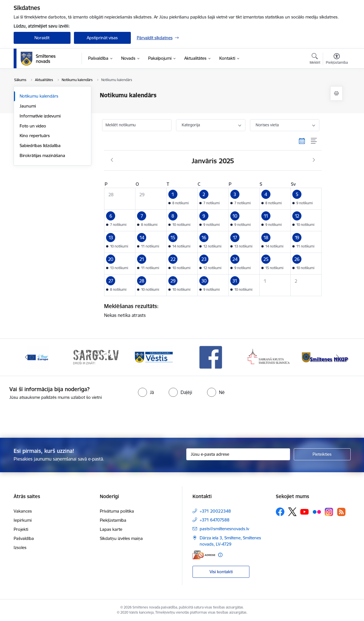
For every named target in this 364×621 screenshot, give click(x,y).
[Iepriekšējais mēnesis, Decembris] (112, 160)
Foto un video (33, 126)
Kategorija (191, 125)
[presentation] (192, 416)
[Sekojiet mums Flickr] (317, 511)
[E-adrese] (204, 555)
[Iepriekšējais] (27, 357)
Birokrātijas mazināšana (42, 155)
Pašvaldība (24, 538)
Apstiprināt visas (102, 38)
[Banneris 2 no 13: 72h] (96, 357)
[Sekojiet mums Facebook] (280, 512)
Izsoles (20, 547)
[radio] (146, 392)
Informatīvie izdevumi (40, 116)
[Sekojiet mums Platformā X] (292, 512)
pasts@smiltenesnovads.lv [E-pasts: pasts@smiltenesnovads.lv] (224, 529)
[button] (182, 199)
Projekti (21, 529)
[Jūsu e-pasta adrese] (238, 454)
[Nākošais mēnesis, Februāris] (314, 160)
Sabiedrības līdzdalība (40, 146)
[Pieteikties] (322, 454)
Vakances (23, 511)
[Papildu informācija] (220, 555)
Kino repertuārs (35, 136)
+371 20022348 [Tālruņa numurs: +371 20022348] (215, 511)
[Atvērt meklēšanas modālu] (315, 59)
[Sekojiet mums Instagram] (329, 512)
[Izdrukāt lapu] (336, 93)
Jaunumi (28, 106)
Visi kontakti (221, 572)
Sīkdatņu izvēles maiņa (121, 538)
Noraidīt (42, 38)
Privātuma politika (117, 511)
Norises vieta (267, 125)
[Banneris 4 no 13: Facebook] (211, 357)
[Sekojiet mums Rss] (341, 512)
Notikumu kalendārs (39, 96)
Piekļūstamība (113, 520)
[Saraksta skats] (314, 141)
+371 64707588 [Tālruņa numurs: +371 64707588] (215, 520)
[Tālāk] (338, 357)
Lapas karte (111, 529)
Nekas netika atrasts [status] (211, 310)
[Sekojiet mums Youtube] (305, 511)
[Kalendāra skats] (302, 141)
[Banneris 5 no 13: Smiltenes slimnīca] (269, 357)
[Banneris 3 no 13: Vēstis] (153, 357)
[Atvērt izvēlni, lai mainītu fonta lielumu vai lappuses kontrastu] (337, 59)
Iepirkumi (23, 520)
